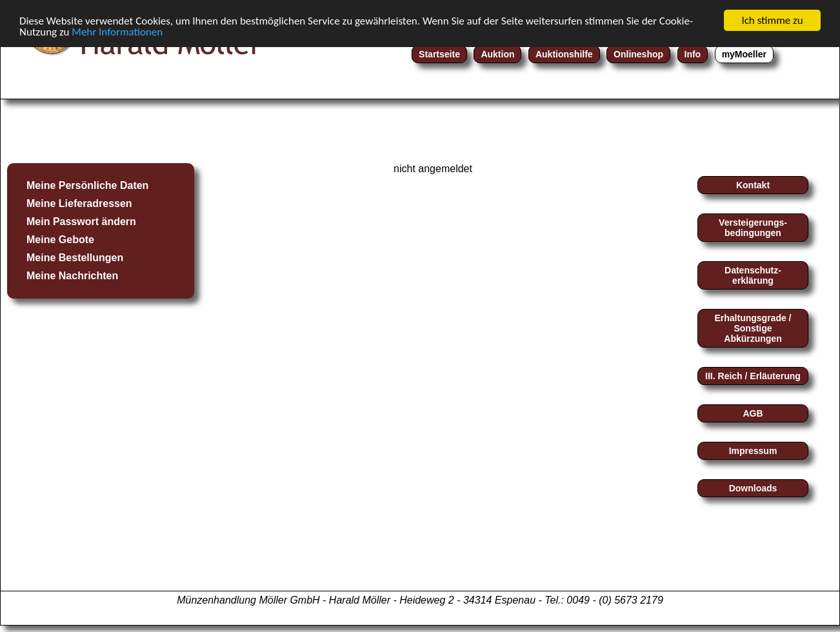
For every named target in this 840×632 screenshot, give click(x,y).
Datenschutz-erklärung (753, 275)
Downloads (753, 488)
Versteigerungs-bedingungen (753, 228)
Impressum (753, 451)
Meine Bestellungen (75, 258)
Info (693, 54)
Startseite (439, 54)
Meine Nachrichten (72, 276)
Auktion (497, 54)
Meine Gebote (60, 240)
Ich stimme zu (772, 20)
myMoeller (744, 54)
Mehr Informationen (117, 31)
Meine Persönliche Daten (87, 185)
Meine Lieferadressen (79, 203)
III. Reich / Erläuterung (753, 376)
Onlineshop (638, 54)
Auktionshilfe (564, 54)
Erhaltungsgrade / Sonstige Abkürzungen (753, 328)
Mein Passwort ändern (81, 222)
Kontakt (753, 185)
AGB (753, 413)
